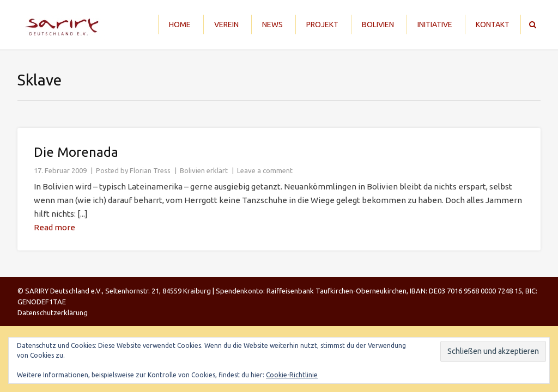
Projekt (322, 24)
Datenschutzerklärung (53, 313)
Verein (226, 24)
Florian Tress (150, 170)
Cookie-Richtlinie (292, 375)
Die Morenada (76, 152)
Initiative (435, 24)
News (272, 24)
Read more (54, 227)
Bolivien (378, 24)
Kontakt (493, 24)
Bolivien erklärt (204, 170)
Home (180, 24)
